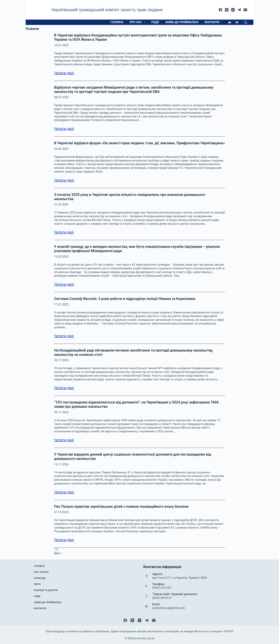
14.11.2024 (61, 464)
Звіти (38, 585)
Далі (58, 553)
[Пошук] (246, 22)
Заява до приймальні (182, 22)
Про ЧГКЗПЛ (41, 575)
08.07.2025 (61, 97)
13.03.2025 (61, 257)
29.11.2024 (61, 360)
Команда (40, 580)
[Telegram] (239, 10)
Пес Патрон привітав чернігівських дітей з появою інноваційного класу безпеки (121, 506)
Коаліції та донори (45, 589)
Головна (117, 22)
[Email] (245, 10)
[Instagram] (233, 10)
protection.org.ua (144, 638)
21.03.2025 (61, 204)
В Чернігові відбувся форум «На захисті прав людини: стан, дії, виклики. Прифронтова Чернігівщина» (139, 143)
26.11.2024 (61, 412)
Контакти (212, 22)
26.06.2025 (61, 149)
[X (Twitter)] (227, 10)
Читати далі (64, 73)
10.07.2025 (61, 45)
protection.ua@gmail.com (169, 608)
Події (155, 22)
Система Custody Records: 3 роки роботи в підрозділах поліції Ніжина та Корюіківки (125, 299)
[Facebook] (220, 10)
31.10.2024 (61, 512)
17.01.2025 (61, 304)
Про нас (138, 22)
